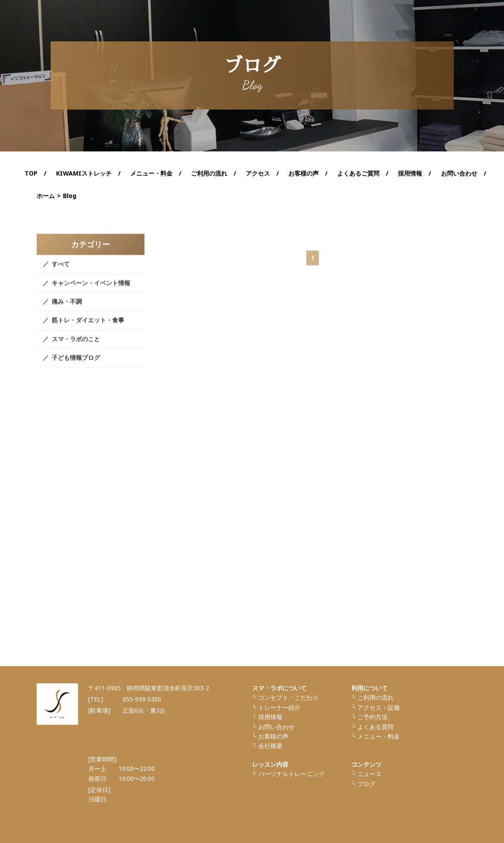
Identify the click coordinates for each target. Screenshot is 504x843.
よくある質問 (376, 727)
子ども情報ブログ (76, 365)
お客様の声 (304, 173)
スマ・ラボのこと (76, 346)
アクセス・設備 (379, 707)
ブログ (366, 784)
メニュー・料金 (379, 736)
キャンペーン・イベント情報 (91, 290)
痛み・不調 (67, 309)
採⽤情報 (270, 717)
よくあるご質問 (358, 173)
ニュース (369, 774)
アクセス (258, 173)
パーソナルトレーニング (291, 774)
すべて (61, 272)
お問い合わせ (459, 173)
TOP (31, 173)
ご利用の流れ (209, 173)
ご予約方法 (373, 717)
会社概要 (270, 746)
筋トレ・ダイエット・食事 (88, 328)
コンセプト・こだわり (288, 697)
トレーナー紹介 (279, 707)
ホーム (46, 196)
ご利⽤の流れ (376, 697)
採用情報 (410, 173)
